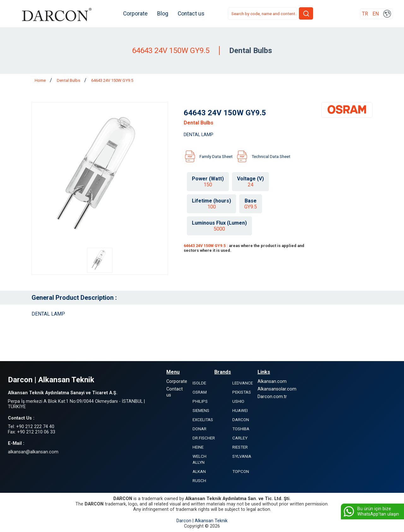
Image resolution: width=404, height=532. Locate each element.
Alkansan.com (272, 381)
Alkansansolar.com (277, 389)
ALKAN (199, 472)
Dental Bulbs (69, 80)
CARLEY (240, 438)
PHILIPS (200, 401)
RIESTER (240, 447)
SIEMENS (201, 411)
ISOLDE (199, 383)
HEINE (198, 447)
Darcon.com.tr (272, 397)
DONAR (199, 429)
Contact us (191, 14)
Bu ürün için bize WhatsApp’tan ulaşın (371, 511)
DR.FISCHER (204, 438)
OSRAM (200, 392)
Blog (163, 14)
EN (376, 14)
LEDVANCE (243, 383)
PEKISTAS (242, 392)
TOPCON (241, 472)
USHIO (238, 401)
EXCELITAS (203, 420)
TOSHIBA (241, 429)
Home (41, 80)
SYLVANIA (242, 456)
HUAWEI (240, 411)
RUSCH (199, 481)
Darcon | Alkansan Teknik (202, 521)
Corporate (135, 14)
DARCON (241, 420)
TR (365, 14)
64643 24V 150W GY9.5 (112, 80)
